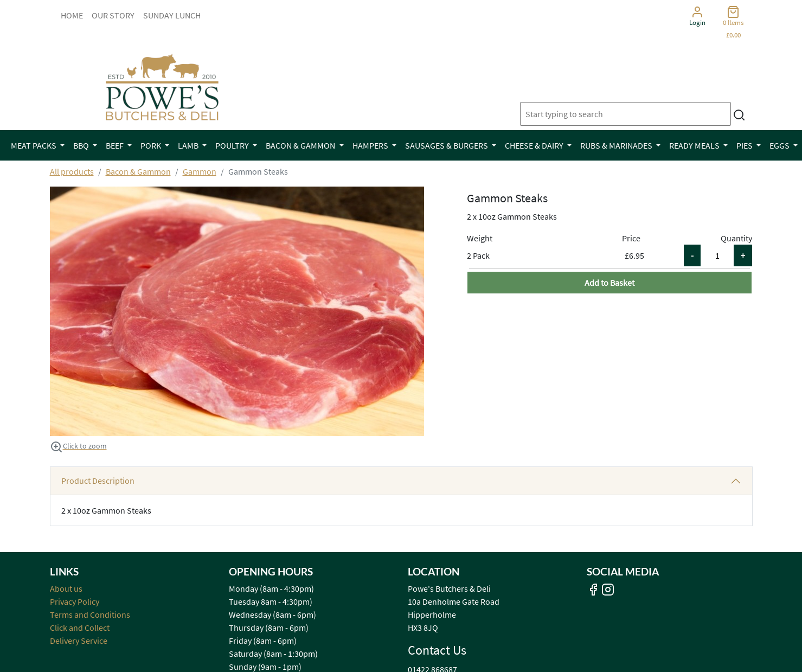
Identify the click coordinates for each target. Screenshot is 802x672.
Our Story (113, 15)
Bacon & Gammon (301, 145)
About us (66, 588)
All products (72, 171)
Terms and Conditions (90, 615)
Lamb (189, 145)
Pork (152, 145)
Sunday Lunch (172, 15)
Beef (116, 145)
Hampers (371, 145)
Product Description (98, 481)
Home (72, 15)
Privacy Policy (75, 601)
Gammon (200, 171)
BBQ (82, 145)
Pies (745, 145)
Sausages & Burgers (447, 145)
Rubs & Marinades (617, 145)
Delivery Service (79, 641)
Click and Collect (80, 628)
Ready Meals (695, 145)
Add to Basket (609, 283)
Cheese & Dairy (535, 145)
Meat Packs (34, 145)
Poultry (233, 145)
